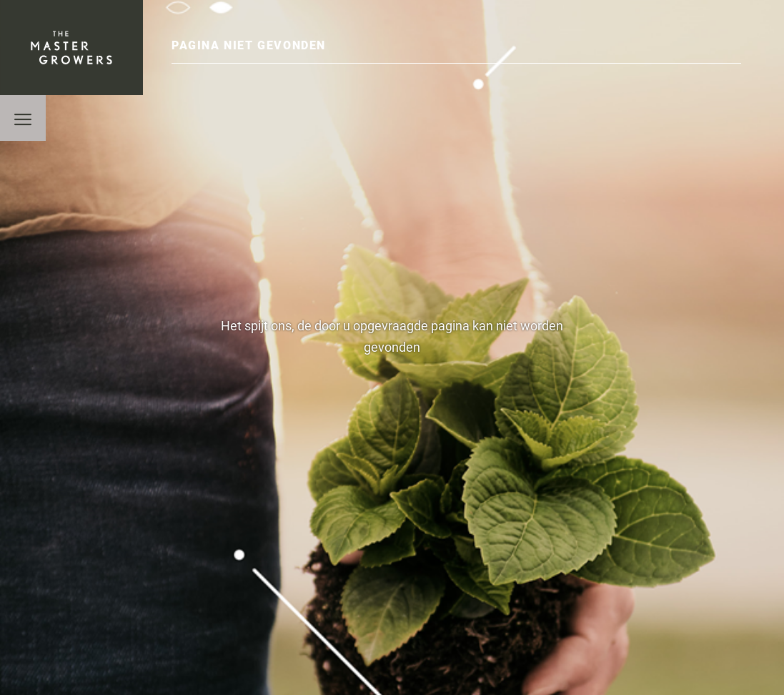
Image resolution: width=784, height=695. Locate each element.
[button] (23, 118)
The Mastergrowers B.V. (71, 48)
